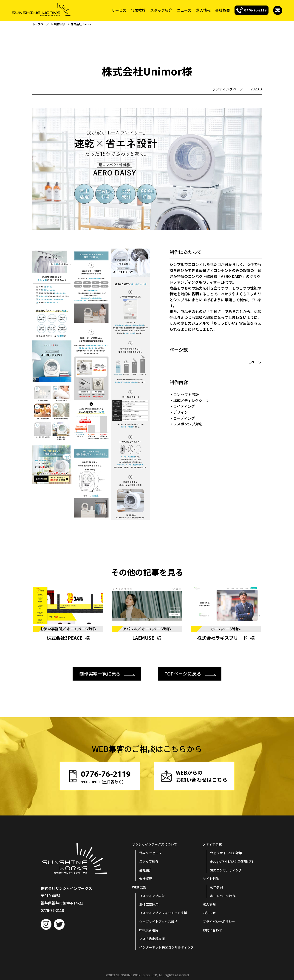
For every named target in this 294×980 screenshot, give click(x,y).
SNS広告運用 (149, 904)
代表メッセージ (150, 853)
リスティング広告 (152, 896)
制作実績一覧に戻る (100, 674)
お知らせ (209, 913)
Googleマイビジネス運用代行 (232, 861)
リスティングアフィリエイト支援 (163, 913)
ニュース (184, 10)
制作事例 (216, 887)
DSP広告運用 (149, 930)
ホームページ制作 (223, 896)
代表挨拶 (138, 10)
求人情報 (203, 10)
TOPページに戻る (183, 674)
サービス (119, 10)
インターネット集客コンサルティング (166, 947)
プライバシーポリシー (219, 921)
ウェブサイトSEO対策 (226, 853)
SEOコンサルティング (226, 870)
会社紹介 (146, 870)
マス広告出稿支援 (152, 939)
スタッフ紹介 (161, 10)
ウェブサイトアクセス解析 (158, 921)
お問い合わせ (212, 930)
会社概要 (223, 10)
